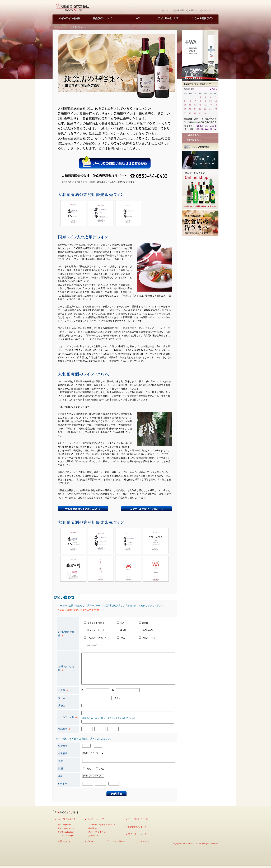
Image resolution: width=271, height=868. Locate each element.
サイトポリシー (88, 841)
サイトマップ (209, 10)
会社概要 (180, 10)
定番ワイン (93, 836)
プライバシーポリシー (116, 841)
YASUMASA (148, 630)
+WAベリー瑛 (148, 638)
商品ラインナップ (96, 819)
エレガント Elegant (66, 836)
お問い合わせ (64, 841)
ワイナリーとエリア (137, 834)
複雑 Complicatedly (66, 832)
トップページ (60, 27)
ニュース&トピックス (138, 819)
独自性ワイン (94, 828)
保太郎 (123, 630)
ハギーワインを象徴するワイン (102, 824)
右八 (122, 623)
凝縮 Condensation (66, 828)
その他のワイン (95, 645)
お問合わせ (194, 10)
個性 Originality (64, 824)
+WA (122, 638)
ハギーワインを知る (66, 819)
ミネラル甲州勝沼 (96, 623)
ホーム (168, 10)
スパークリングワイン (98, 832)
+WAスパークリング (97, 638)
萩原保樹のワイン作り (138, 827)
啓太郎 (145, 623)
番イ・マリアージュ (97, 630)
